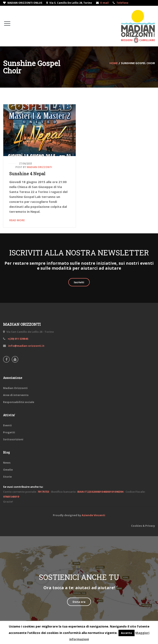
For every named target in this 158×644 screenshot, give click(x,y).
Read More (17, 220)
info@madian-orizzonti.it (26, 346)
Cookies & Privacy (143, 526)
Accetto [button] (127, 633)
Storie (7, 477)
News (7, 463)
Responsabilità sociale (19, 402)
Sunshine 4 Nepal (27, 174)
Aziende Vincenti (93, 515)
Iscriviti (79, 282)
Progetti (9, 432)
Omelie (8, 470)
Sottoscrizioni (13, 439)
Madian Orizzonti (39, 167)
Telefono (122, 3)
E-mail (105, 3)
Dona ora (79, 602)
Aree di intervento (16, 395)
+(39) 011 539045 (18, 339)
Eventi (7, 425)
